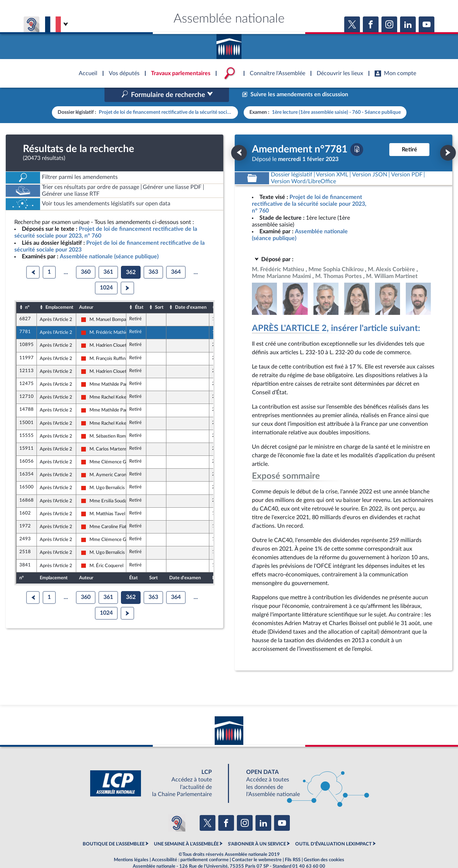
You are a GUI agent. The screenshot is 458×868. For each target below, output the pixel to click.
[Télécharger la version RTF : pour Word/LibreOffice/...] (303, 166)
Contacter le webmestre (257, 845)
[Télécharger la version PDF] (357, 134)
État (139, 292)
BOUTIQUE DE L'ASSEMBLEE (114, 829)
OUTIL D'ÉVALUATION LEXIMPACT (333, 829)
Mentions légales (131, 845)
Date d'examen (191, 292)
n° (27, 292)
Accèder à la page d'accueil (229, 44)
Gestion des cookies (324, 845)
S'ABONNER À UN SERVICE (257, 829)
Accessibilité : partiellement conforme (190, 845)
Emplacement (59, 292)
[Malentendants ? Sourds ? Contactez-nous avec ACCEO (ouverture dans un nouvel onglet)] (177, 808)
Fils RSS (293, 845)
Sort (159, 292)
